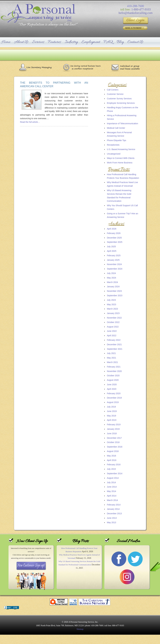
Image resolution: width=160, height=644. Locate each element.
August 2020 (113, 380)
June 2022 (112, 331)
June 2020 (112, 384)
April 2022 (112, 336)
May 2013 (111, 522)
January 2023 (113, 313)
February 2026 (114, 233)
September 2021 (115, 349)
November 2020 (114, 371)
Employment (91, 42)
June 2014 (112, 487)
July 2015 (111, 469)
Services (38, 42)
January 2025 (113, 260)
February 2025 (114, 255)
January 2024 (113, 287)
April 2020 (112, 389)
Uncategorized (114, 154)
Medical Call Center (116, 128)
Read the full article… (30, 122)
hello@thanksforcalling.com (136, 13)
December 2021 (114, 344)
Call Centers (113, 90)
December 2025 (114, 238)
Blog (120, 42)
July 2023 (111, 300)
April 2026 (112, 229)
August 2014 (113, 478)
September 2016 (115, 447)
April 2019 (112, 420)
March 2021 (112, 362)
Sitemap (80, 629)
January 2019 (113, 429)
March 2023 (112, 309)
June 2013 (112, 518)
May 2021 (111, 358)
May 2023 (111, 304)
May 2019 (111, 416)
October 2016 (113, 442)
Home (6, 42)
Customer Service (115, 94)
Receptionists (113, 145)
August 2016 (113, 451)
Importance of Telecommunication (122, 123)
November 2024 (114, 264)
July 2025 (111, 247)
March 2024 (112, 282)
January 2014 (113, 509)
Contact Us (135, 42)
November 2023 (114, 291)
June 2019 (112, 411)
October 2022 (113, 322)
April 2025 (112, 251)
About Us (21, 42)
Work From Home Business (120, 163)
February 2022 (114, 340)
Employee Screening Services (121, 103)
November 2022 (114, 318)
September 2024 (115, 269)
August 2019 (113, 402)
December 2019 (114, 398)
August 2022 (113, 327)
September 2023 (115, 295)
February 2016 (114, 465)
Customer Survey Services (119, 99)
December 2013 (114, 513)
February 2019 (114, 425)
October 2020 (113, 376)
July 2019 (111, 407)
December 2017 (114, 438)
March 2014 (112, 500)
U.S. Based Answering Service (121, 149)
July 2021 (111, 353)
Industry (71, 42)
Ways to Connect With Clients (121, 158)
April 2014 (112, 496)
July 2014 (111, 482)
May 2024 (111, 278)
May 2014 (111, 491)
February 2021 (114, 367)
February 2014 (114, 505)
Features (54, 42)
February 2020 (114, 393)
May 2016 (111, 456)
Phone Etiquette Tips (117, 140)
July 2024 (111, 273)
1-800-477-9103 (141, 9)
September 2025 (115, 242)
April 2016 (112, 460)
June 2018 (112, 433)
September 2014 (115, 473)
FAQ (108, 42)
